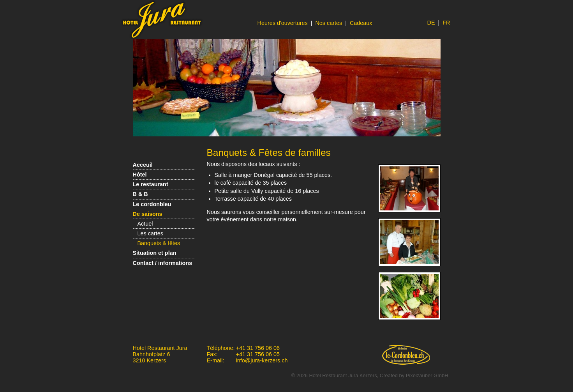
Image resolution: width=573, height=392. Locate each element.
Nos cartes (329, 23)
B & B (140, 194)
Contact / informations (163, 263)
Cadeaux (361, 23)
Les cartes (150, 233)
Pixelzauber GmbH (427, 375)
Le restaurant (151, 184)
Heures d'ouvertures (283, 23)
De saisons (148, 214)
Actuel (145, 224)
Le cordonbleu (152, 204)
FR (446, 23)
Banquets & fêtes (159, 243)
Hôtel (140, 175)
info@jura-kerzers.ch (262, 360)
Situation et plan (155, 253)
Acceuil (143, 165)
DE (431, 23)
